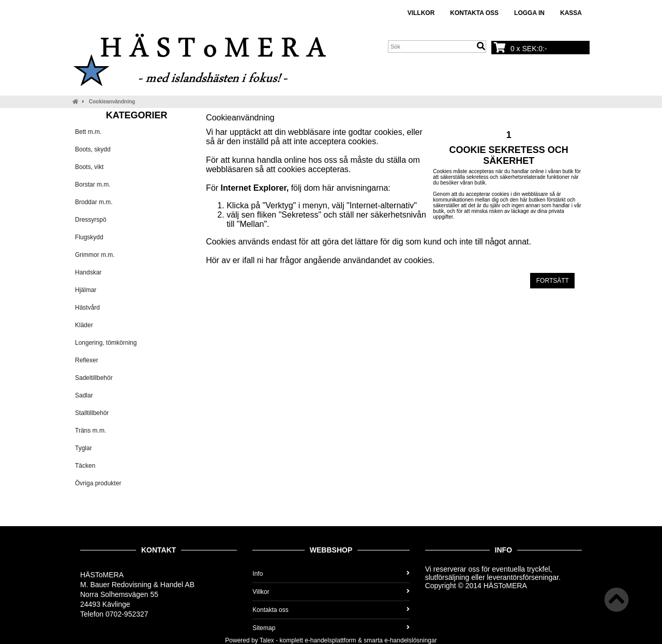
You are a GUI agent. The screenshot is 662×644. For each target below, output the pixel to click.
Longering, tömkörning (106, 343)
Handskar (88, 272)
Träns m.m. (91, 431)
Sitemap (331, 628)
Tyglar (84, 448)
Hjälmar (86, 290)
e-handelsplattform (330, 640)
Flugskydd (89, 237)
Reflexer (87, 360)
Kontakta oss (474, 13)
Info (331, 574)
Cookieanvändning (112, 102)
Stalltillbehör (92, 413)
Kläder (84, 325)
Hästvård (87, 308)
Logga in (529, 13)
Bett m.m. (88, 132)
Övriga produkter (98, 483)
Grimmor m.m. (95, 255)
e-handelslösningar (410, 640)
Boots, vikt (89, 167)
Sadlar (84, 395)
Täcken (85, 466)
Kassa (571, 13)
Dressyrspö (91, 220)
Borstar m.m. (93, 185)
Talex (267, 640)
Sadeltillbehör (94, 378)
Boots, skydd (93, 149)
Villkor (421, 13)
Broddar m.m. (94, 202)
